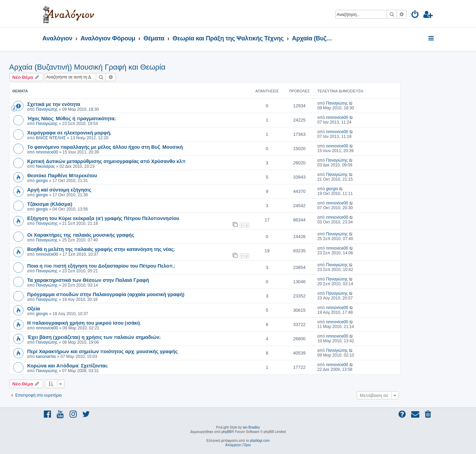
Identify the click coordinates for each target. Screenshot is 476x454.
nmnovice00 (337, 117)
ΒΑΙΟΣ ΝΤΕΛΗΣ (51, 138)
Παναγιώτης (47, 109)
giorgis (42, 181)
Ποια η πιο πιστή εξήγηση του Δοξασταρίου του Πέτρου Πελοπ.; (101, 266)
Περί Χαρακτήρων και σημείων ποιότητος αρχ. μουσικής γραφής (102, 351)
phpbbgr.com (260, 441)
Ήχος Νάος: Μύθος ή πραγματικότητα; (71, 118)
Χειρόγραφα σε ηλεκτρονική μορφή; (69, 132)
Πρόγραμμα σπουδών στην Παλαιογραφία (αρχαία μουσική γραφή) (106, 294)
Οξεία (34, 308)
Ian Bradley (251, 427)
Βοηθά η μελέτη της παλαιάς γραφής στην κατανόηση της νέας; (101, 249)
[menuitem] (415, 15)
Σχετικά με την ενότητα (54, 104)
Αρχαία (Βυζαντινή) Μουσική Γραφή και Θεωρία (87, 67)
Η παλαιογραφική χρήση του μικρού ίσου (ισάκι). (84, 323)
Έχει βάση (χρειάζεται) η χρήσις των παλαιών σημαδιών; (94, 337)
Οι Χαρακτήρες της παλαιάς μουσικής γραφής (81, 235)
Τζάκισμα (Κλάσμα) (50, 204)
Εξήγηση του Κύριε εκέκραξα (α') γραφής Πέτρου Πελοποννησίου (103, 218)
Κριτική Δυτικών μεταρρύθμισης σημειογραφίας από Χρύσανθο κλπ (106, 161)
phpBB (227, 432)
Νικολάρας (45, 166)
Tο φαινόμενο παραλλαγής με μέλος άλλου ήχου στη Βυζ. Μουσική (105, 147)
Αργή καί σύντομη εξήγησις (59, 189)
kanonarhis (46, 357)
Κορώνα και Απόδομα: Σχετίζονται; (67, 365)
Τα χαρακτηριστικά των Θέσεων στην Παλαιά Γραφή (88, 280)
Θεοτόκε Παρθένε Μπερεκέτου (62, 175)
